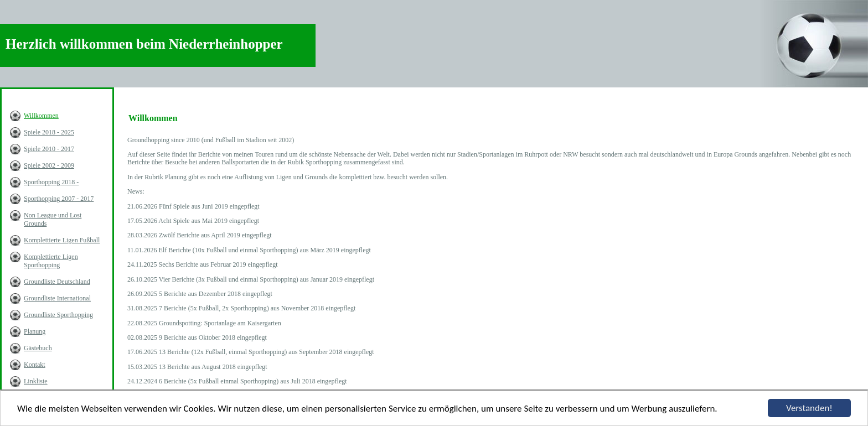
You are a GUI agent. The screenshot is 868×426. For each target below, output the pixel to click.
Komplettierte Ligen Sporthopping (51, 261)
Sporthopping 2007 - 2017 (59, 199)
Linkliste (36, 381)
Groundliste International (57, 298)
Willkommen (41, 116)
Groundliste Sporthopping (58, 315)
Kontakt (35, 365)
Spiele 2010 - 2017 (49, 149)
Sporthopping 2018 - (51, 182)
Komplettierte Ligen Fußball (62, 240)
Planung (35, 331)
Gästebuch (38, 348)
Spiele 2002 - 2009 (49, 165)
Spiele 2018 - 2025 (49, 132)
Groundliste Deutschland (57, 282)
